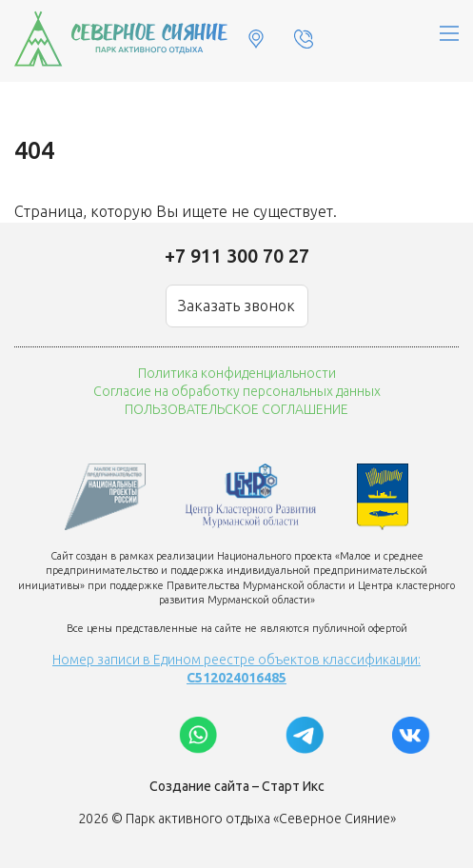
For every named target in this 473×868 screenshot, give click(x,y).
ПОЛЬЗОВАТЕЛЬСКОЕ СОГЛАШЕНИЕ (236, 409)
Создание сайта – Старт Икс (237, 786)
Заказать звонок (236, 306)
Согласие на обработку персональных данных (237, 391)
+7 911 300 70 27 (237, 256)
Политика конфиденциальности (237, 373)
